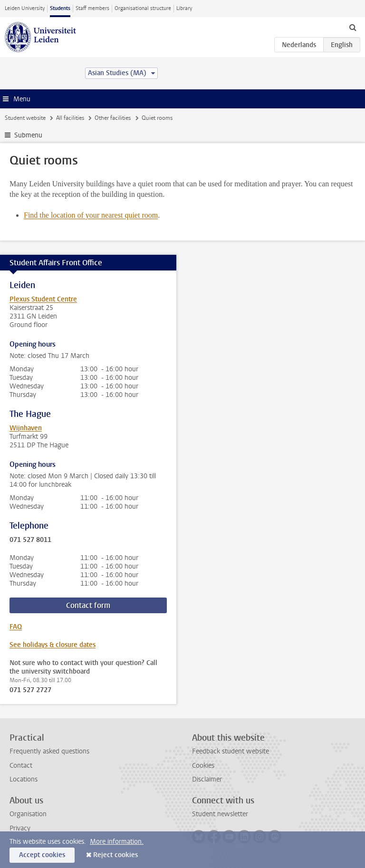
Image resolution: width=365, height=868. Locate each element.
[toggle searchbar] (353, 27)
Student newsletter (220, 814)
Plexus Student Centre (43, 299)
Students (60, 8)
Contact (21, 766)
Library (184, 8)
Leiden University (25, 8)
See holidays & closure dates (53, 645)
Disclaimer (207, 779)
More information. (117, 842)
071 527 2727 (30, 690)
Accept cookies (42, 855)
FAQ (16, 627)
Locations (24, 779)
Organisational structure (143, 8)
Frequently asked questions (49, 751)
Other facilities (113, 118)
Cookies (203, 766)
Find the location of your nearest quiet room (91, 215)
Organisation (28, 814)
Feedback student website (231, 751)
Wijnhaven (26, 428)
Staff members (92, 8)
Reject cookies (115, 855)
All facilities (70, 118)
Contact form (88, 605)
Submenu (28, 135)
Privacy (20, 828)
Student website (25, 118)
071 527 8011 (30, 540)
